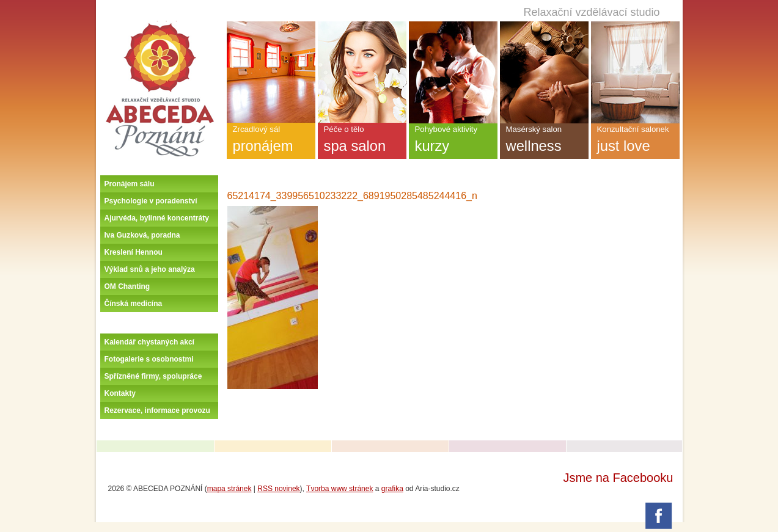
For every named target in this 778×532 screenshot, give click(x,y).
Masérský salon (544, 142)
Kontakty (120, 393)
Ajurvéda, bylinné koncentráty (157, 218)
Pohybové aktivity (453, 142)
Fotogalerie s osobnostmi (149, 359)
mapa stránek (229, 489)
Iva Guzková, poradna (142, 235)
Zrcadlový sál (271, 142)
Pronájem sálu (130, 184)
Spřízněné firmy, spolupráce (153, 376)
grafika (392, 489)
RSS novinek (278, 489)
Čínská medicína (134, 304)
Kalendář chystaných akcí (149, 342)
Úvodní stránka (160, 26)
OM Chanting (127, 286)
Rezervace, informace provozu (157, 410)
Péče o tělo (362, 142)
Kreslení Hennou (134, 252)
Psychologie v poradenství (151, 201)
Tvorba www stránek (339, 489)
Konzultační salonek (635, 142)
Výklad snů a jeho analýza (150, 269)
